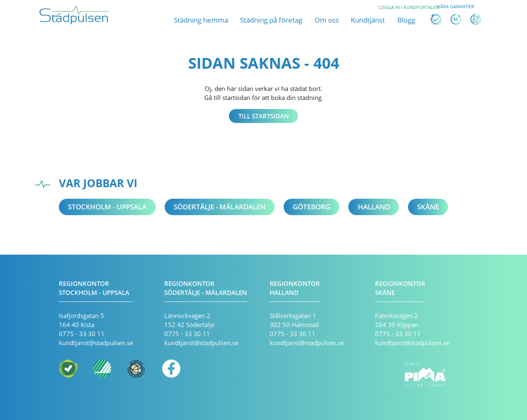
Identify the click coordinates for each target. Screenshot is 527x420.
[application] (510, 403)
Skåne (428, 207)
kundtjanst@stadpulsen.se (96, 343)
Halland (374, 207)
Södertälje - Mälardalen (220, 207)
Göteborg (311, 207)
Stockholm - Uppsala (107, 207)
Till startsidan (264, 116)
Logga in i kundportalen (409, 7)
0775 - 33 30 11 (82, 334)
